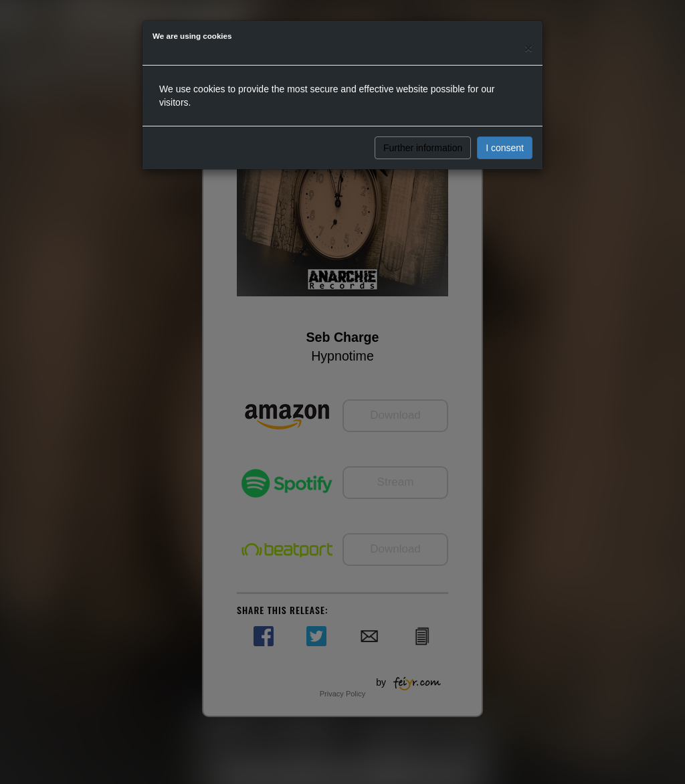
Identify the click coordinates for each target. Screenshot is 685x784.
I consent (505, 148)
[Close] (528, 48)
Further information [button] (423, 148)
